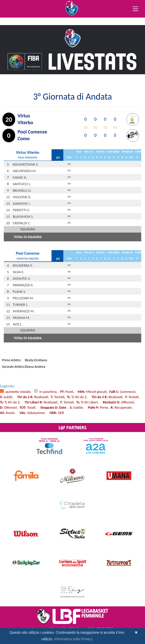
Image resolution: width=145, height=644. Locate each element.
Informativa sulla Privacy (73, 639)
